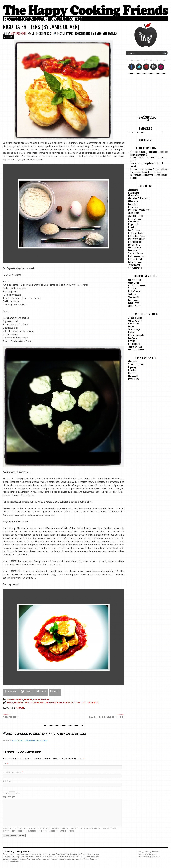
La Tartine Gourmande (137, 285)
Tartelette (132, 288)
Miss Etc (132, 341)
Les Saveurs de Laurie (137, 256)
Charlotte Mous (134, 195)
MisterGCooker (19, 33)
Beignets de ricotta (23, 702)
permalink (20, 708)
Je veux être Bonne (136, 216)
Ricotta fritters (78, 702)
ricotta (66, 702)
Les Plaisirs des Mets (137, 233)
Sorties (27, 19)
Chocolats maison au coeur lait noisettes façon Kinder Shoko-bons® (149, 153)
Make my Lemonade (136, 335)
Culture (42, 19)
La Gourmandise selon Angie (139, 210)
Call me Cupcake (135, 280)
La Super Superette (136, 259)
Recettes (11, 19)
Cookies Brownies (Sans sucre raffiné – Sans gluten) (148, 159)
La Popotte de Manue (137, 236)
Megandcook (133, 224)
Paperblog (132, 367)
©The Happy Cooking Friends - (17, 852)
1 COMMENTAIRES (65, 33)
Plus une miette (134, 247)
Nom (5, 764)
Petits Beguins (134, 245)
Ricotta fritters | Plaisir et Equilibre (30, 740)
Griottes (131, 326)
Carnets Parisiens (135, 321)
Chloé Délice (133, 201)
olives (59, 702)
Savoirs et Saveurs (136, 253)
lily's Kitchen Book (135, 242)
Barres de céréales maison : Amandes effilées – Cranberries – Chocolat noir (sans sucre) (149, 170)
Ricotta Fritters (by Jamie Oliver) (41, 27)
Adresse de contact (12, 772)
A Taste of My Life (135, 318)
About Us (59, 19)
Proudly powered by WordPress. (149, 852)
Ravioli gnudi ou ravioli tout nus (107, 716)
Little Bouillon (134, 221)
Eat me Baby (133, 207)
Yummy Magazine (135, 268)
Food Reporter (134, 379)
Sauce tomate (92, 702)
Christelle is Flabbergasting (139, 198)
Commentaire (9, 797)
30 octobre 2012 (43, 33)
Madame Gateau (135, 219)
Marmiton (132, 370)
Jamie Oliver (50, 702)
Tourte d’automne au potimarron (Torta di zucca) (147, 165)
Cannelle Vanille (134, 283)
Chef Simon (133, 361)
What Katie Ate (134, 297)
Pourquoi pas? (134, 250)
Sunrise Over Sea (135, 347)
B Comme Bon (134, 193)
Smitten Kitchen (135, 306)
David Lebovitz (134, 300)
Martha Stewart (134, 291)
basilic (10, 702)
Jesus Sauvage (134, 329)
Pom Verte (132, 338)
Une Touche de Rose (136, 349)
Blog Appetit (133, 376)
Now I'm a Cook (134, 230)
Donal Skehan (134, 303)
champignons (38, 702)
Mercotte (132, 227)
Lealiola (131, 332)
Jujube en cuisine (135, 213)
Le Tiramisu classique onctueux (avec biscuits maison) (149, 176)
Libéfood (132, 373)
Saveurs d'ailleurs (41, 699)
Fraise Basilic (133, 323)
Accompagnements (85, 33)
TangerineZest (134, 265)
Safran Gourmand (135, 262)
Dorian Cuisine (134, 204)
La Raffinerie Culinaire (137, 239)
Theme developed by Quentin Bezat (150, 857)
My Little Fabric (134, 344)
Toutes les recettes (136, 364)
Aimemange (133, 190)
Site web (7, 781)
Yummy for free (11, 716)
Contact (76, 19)
